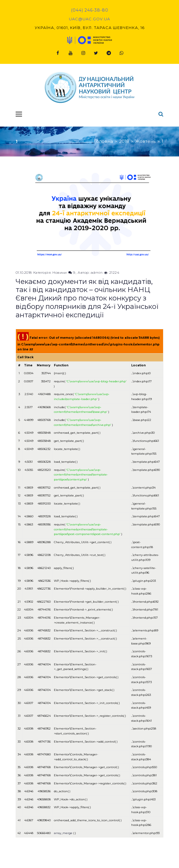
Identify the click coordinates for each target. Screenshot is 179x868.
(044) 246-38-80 (90, 10)
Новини (60, 272)
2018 (124, 141)
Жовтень (145, 141)
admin (97, 272)
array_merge (63, 833)
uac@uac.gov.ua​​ (89, 19)
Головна (104, 141)
